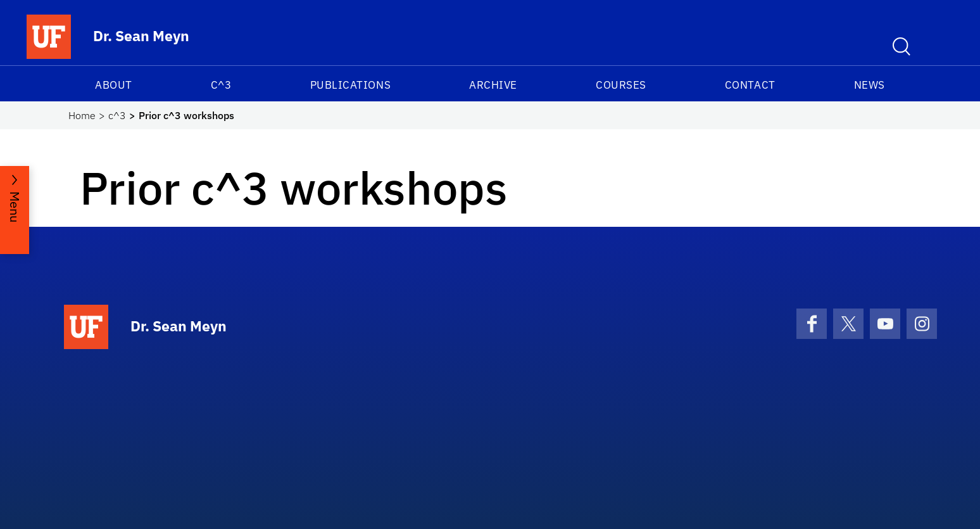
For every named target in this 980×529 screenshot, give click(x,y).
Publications (350, 85)
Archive (493, 85)
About (114, 85)
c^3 (221, 85)
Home (82, 115)
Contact (750, 85)
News (870, 85)
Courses (621, 85)
